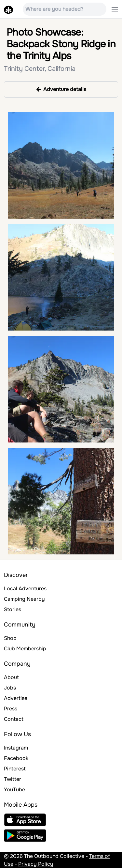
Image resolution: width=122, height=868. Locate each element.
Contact (14, 719)
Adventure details (61, 89)
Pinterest (15, 769)
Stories (13, 609)
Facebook (16, 758)
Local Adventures (25, 589)
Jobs (10, 688)
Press (11, 709)
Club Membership (25, 649)
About (11, 677)
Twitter (13, 779)
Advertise (16, 698)
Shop (10, 638)
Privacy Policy (36, 864)
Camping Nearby (24, 599)
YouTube (14, 790)
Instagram (16, 748)
